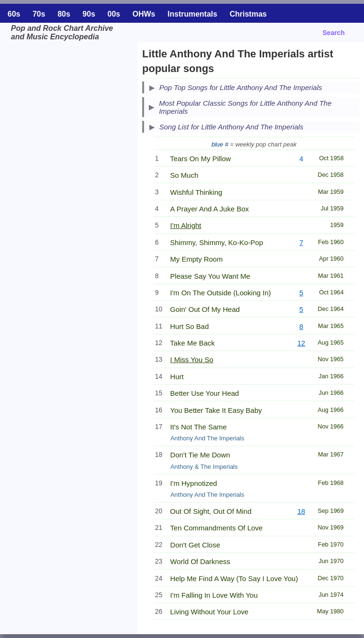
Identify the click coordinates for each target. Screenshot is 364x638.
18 (301, 511)
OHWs (144, 14)
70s (39, 14)
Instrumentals (193, 14)
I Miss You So (192, 360)
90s (89, 14)
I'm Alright (186, 225)
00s (114, 14)
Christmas (248, 14)
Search (334, 33)
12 (301, 343)
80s (64, 14)
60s (14, 14)
